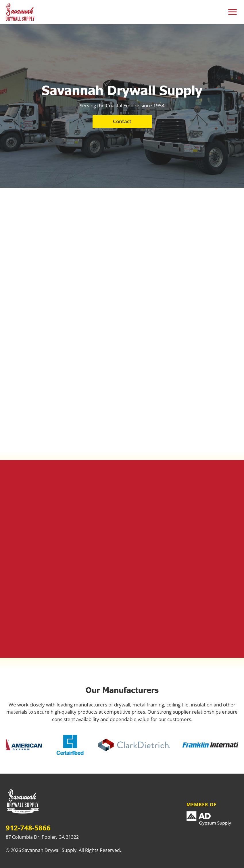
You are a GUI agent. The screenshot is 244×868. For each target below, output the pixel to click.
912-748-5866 (28, 828)
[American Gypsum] (22, 745)
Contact (122, 121)
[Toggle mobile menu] (233, 12)
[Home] (23, 802)
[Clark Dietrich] (135, 745)
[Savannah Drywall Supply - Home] (20, 12)
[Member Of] (212, 818)
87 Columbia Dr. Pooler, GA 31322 (42, 837)
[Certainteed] (71, 745)
